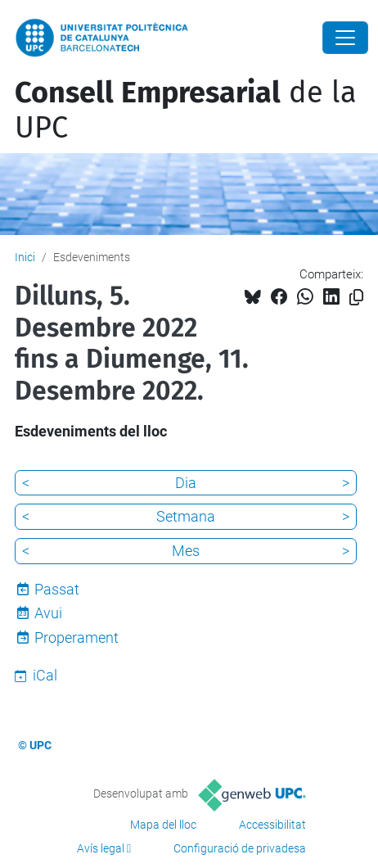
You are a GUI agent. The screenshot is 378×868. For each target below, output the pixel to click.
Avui (48, 613)
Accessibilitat (272, 825)
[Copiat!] (356, 298)
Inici (25, 257)
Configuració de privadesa (240, 848)
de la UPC (186, 110)
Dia (186, 483)
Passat (57, 589)
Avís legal (101, 848)
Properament (76, 637)
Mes (186, 551)
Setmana (186, 516)
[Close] (345, 38)
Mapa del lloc (163, 825)
